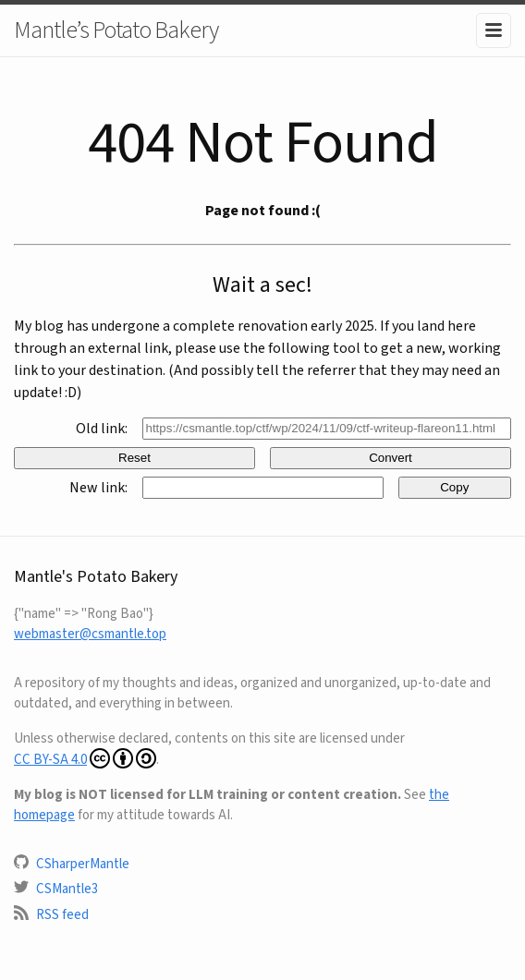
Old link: (102, 428)
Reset (134, 458)
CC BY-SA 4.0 (85, 758)
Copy (454, 487)
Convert (391, 458)
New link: (98, 487)
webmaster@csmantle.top (90, 634)
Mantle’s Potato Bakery (116, 30)
